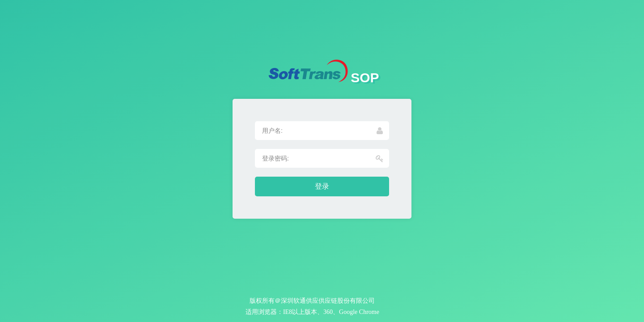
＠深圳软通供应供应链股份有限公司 (325, 301)
